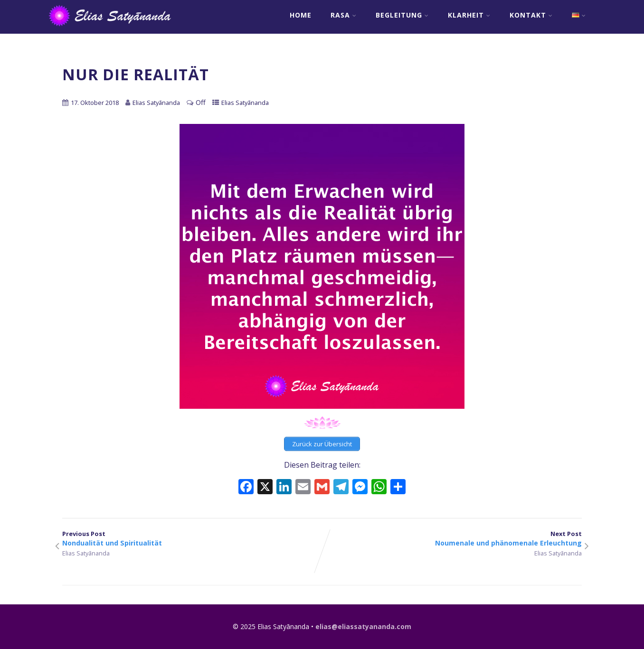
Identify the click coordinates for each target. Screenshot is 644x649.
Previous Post (192, 538)
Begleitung (402, 15)
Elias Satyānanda (245, 103)
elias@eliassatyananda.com (363, 626)
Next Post (452, 538)
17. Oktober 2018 (95, 103)
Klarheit (469, 15)
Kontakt (531, 15)
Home (301, 15)
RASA (344, 15)
